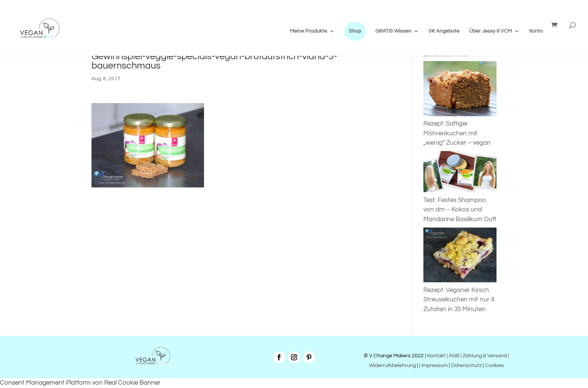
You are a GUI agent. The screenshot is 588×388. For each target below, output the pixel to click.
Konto (536, 31)
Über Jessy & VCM (490, 31)
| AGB (453, 356)
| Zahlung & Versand (484, 356)
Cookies (494, 366)
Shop (355, 31)
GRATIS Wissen (393, 31)
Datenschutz (466, 366)
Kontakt (436, 356)
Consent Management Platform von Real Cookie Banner (80, 383)
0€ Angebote (444, 31)
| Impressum (433, 366)
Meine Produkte (308, 31)
